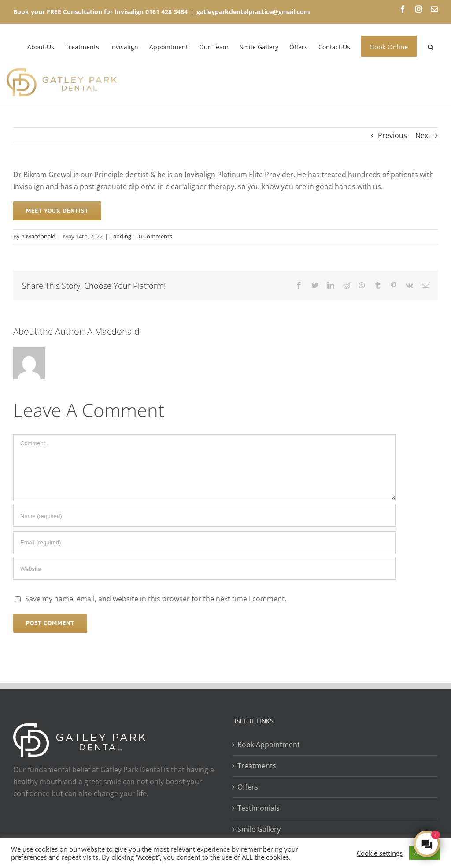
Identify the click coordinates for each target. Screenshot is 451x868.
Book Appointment (269, 745)
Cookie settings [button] (380, 853)
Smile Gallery (259, 829)
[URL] (204, 569)
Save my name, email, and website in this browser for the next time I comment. (156, 599)
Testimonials (259, 808)
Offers (248, 787)
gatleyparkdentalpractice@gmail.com (253, 12)
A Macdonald (38, 236)
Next (423, 135)
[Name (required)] (204, 516)
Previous (392, 135)
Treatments (257, 766)
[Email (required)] (204, 542)
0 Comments (155, 236)
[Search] (431, 46)
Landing (121, 236)
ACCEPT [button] (425, 853)
